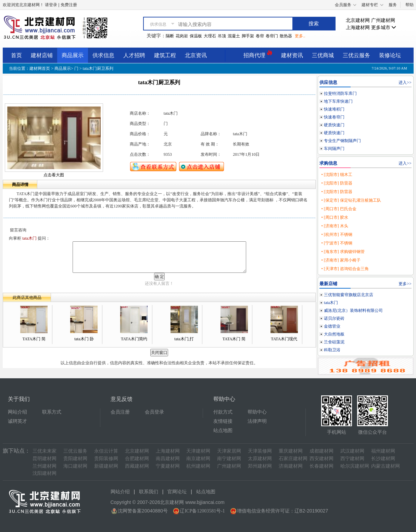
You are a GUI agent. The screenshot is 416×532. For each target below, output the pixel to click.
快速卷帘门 (334, 117)
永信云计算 (106, 451)
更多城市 (384, 28)
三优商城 (323, 55)
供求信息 (103, 55)
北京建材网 (358, 20)
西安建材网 (322, 459)
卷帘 (260, 36)
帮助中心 (257, 412)
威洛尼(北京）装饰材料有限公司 (353, 311)
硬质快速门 (334, 125)
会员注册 (120, 412)
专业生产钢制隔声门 (342, 141)
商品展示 (73, 55)
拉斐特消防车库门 (340, 93)
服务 (393, 5)
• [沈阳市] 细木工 (337, 175)
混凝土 (234, 36)
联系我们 (149, 492)
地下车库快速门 (338, 101)
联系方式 (52, 412)
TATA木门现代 (284, 339)
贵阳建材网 (75, 459)
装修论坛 (390, 55)
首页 (16, 55)
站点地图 (223, 430)
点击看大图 (54, 175)
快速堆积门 (334, 109)
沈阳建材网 (45, 473)
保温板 (196, 36)
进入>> (405, 83)
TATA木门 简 (34, 339)
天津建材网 (198, 451)
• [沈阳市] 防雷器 (337, 183)
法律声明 (257, 421)
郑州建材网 (260, 466)
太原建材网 (260, 459)
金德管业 (332, 326)
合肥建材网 (137, 459)
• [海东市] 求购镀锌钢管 (343, 252)
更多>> (405, 284)
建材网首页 (40, 68)
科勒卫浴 (332, 350)
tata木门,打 (184, 339)
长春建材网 (322, 466)
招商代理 (258, 54)
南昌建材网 (168, 459)
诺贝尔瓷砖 (334, 318)
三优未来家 (45, 451)
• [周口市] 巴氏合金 (339, 209)
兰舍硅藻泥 (334, 342)
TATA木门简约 (134, 339)
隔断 (170, 36)
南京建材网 (198, 459)
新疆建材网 (106, 466)
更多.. (300, 36)
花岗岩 (182, 36)
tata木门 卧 (84, 339)
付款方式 (223, 412)
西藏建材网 (137, 466)
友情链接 (223, 421)
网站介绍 (17, 412)
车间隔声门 (334, 149)
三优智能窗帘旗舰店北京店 (349, 295)
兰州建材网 (45, 466)
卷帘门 (272, 36)
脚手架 (248, 36)
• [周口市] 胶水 (335, 217)
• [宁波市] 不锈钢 (337, 243)
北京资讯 (196, 55)
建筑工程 (165, 55)
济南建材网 (291, 466)
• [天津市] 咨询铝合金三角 (345, 269)
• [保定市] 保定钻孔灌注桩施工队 (351, 200)
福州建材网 (383, 451)
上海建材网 (358, 28)
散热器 (286, 36)
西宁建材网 (352, 459)
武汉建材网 (352, 451)
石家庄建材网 (293, 459)
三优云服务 (356, 55)
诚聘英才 (17, 421)
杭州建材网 (198, 466)
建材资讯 (292, 55)
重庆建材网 (291, 451)
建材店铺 (42, 55)
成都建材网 (322, 451)
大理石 (210, 36)
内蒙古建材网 (386, 466)
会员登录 (154, 412)
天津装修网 (260, 451)
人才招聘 (134, 55)
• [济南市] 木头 (335, 226)
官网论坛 (177, 492)
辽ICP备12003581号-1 (202, 511)
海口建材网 (75, 466)
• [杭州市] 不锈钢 (337, 235)
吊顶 (222, 36)
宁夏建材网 (168, 466)
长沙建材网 (383, 459)
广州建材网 (383, 20)
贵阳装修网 (106, 459)
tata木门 (331, 303)
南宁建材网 (229, 459)
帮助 (409, 5)
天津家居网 (229, 451)
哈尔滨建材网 (355, 466)
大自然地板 (334, 334)
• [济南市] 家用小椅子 (341, 260)
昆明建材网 (45, 459)
